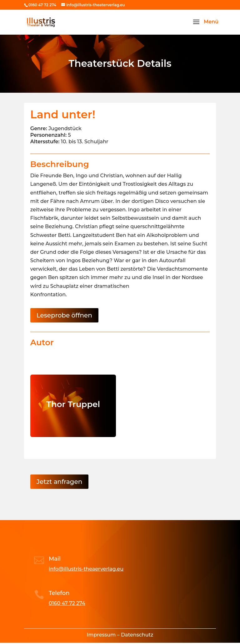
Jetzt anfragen (59, 482)
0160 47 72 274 (67, 603)
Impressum (101, 635)
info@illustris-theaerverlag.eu (86, 569)
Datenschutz (137, 635)
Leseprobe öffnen (64, 315)
